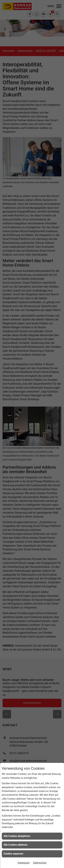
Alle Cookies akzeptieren (17, 836)
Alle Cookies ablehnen (16, 845)
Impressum (24, 863)
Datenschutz (40, 863)
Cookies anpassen (13, 854)
